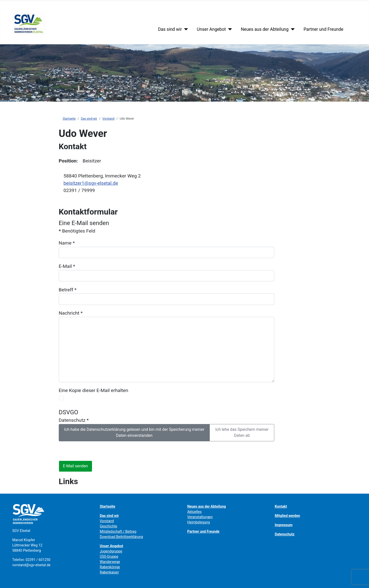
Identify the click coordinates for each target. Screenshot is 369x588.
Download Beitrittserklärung (121, 537)
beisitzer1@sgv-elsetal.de (91, 183)
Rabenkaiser (109, 572)
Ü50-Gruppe (109, 556)
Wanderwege (110, 562)
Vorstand (107, 521)
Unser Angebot (211, 29)
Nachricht (71, 313)
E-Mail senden (75, 466)
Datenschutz (74, 420)
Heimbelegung (198, 522)
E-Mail (67, 266)
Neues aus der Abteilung (265, 29)
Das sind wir (170, 29)
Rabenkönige (110, 567)
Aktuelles (194, 512)
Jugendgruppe (111, 551)
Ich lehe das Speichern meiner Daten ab (242, 432)
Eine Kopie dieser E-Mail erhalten (93, 390)
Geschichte (108, 526)
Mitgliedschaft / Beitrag (118, 531)
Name (67, 243)
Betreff (68, 290)
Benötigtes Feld (77, 231)
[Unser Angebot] (229, 29)
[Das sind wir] (185, 29)
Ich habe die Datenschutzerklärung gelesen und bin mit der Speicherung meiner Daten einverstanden (134, 432)
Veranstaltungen (200, 517)
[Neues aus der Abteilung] (292, 29)
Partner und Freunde (323, 29)
